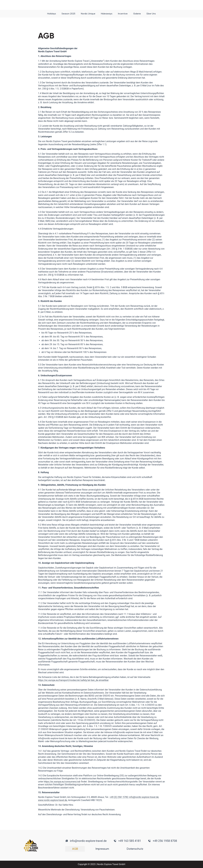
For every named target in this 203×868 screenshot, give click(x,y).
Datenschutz (136, 849)
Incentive (123, 14)
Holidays (52, 14)
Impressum (103, 849)
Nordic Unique (88, 14)
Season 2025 (68, 14)
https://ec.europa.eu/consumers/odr (62, 782)
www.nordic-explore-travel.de (53, 800)
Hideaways (107, 14)
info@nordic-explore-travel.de (144, 797)
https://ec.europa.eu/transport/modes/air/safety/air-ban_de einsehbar (73, 680)
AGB (75, 849)
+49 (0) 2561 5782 (119, 797)
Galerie (137, 14)
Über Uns (151, 14)
